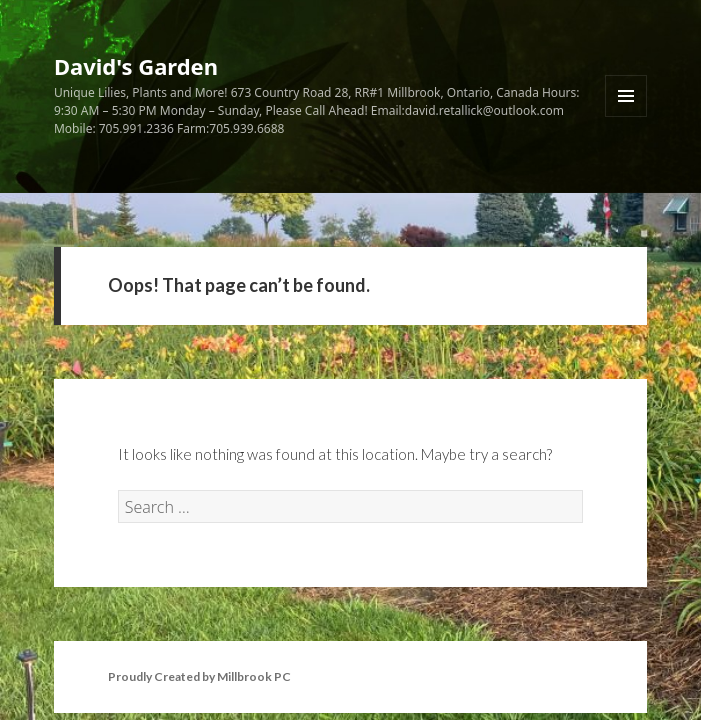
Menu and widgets (626, 116)
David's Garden (136, 66)
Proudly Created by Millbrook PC (199, 676)
